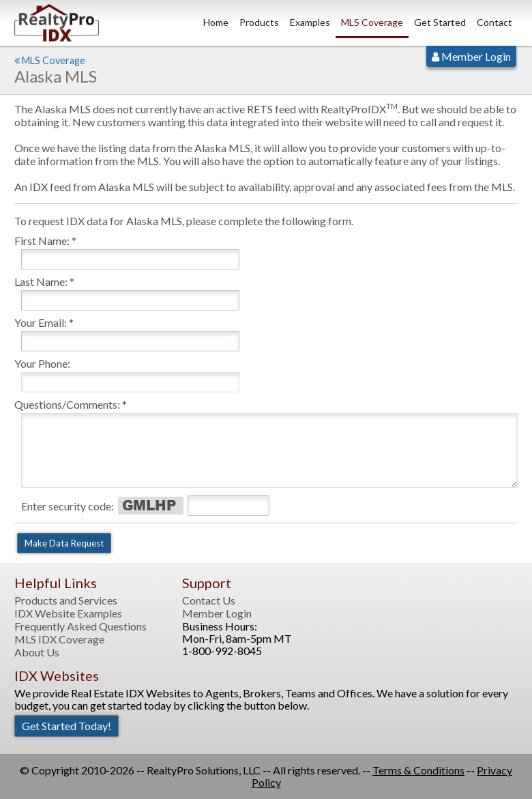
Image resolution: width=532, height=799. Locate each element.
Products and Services (66, 600)
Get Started (440, 22)
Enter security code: (68, 506)
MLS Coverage (372, 22)
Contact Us (209, 600)
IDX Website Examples (68, 613)
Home (216, 22)
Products (259, 22)
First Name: (42, 241)
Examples (310, 22)
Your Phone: (42, 363)
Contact (494, 22)
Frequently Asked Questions (80, 626)
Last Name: (41, 281)
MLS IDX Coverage (59, 639)
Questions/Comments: (67, 404)
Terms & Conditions (418, 770)
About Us (37, 652)
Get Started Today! (66, 726)
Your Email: (41, 322)
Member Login (471, 56)
